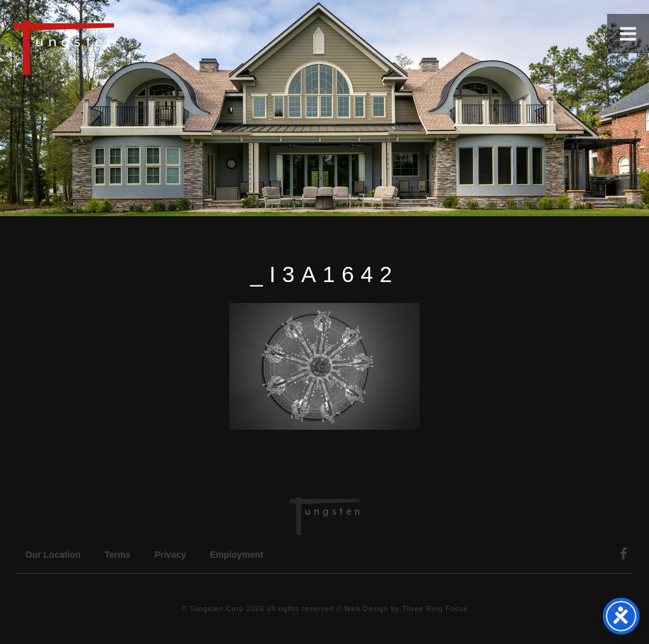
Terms (118, 555)
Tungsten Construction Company (108, 47)
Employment (236, 555)
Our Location (53, 555)
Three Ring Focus (434, 609)
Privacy (170, 555)
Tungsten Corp (216, 609)
